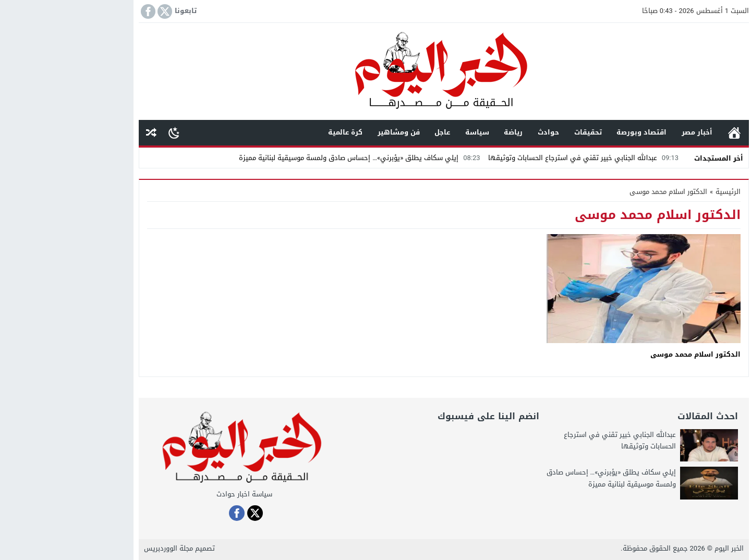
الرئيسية (666, 133)
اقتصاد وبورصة (573, 132)
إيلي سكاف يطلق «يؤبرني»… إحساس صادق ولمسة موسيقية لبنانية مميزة (292, 158)
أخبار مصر (629, 132)
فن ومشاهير (330, 132)
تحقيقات (520, 132)
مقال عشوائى (83, 133)
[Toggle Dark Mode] (106, 132)
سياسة (409, 132)
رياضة (445, 132)
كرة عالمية (277, 132)
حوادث (480, 132)
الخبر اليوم (661, 548)
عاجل (374, 132)
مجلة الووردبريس (100, 548)
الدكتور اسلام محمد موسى (627, 354)
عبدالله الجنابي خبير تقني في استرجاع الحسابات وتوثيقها (516, 158)
